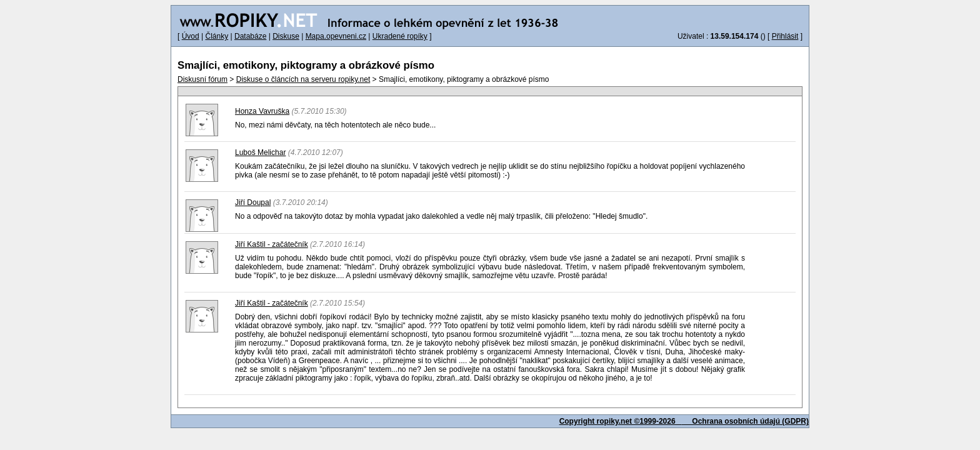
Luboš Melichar (260, 152)
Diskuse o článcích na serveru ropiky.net (303, 79)
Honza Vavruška (262, 111)
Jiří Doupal (253, 202)
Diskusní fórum (202, 79)
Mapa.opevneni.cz (336, 36)
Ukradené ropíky (400, 36)
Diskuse (286, 36)
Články (217, 36)
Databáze (250, 36)
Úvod (191, 36)
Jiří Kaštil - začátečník (272, 244)
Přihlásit (785, 36)
